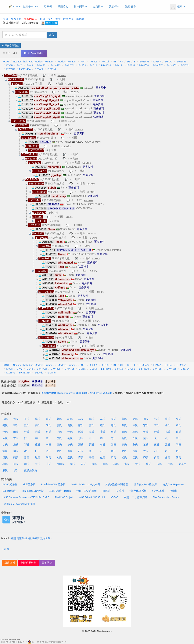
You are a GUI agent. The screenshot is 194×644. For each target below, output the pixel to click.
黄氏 (124, 419)
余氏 (168, 425)
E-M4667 (158, 65)
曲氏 (168, 458)
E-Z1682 (39, 69)
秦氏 (70, 451)
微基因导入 (31, 19)
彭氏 (81, 425)
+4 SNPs (79, 130)
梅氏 (94, 464)
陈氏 (48, 419)
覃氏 (178, 425)
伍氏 (157, 445)
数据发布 (131, 7)
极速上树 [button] (10, 563)
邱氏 (113, 445)
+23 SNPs (74, 92)
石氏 (103, 451)
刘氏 (16, 419)
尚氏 (135, 451)
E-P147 (157, 62)
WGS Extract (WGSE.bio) (92, 497)
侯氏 (146, 432)
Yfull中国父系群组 (87, 491)
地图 (53, 75)
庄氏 (16, 445)
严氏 (168, 451)
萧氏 (59, 419)
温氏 (48, 464)
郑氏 (113, 425)
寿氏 (81, 458)
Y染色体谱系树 (138, 491)
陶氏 (48, 458)
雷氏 (27, 458)
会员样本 (98, 7)
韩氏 (135, 432)
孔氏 (168, 432)
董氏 (146, 445)
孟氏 (168, 445)
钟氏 (157, 432)
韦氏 (38, 438)
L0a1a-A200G (76, 142)
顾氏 (113, 451)
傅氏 (178, 458)
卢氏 (48, 432)
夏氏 (92, 451)
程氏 (103, 425)
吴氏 (113, 419)
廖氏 (16, 451)
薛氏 (81, 451)
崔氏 (103, 432)
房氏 (124, 445)
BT (115, 62)
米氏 (127, 464)
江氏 (135, 458)
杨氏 (70, 419)
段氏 (5, 464)
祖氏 (124, 458)
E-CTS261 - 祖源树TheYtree (26, 7)
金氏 (5, 432)
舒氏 (38, 451)
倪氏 (159, 464)
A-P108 (105, 62)
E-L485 (82, 65)
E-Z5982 (11, 69)
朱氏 (168, 419)
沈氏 (5, 445)
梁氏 (27, 425)
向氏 (59, 458)
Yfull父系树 (29, 484)
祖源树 (106, 491)
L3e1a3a (96, 354)
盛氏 (16, 464)
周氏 (146, 419)
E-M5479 (144, 62)
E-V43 (30, 65)
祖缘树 (174, 491)
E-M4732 (42, 65)
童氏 (59, 445)
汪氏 (81, 445)
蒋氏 (124, 438)
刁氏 (157, 451)
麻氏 (5, 470)
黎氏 (103, 438)
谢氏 (70, 425)
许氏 (135, 425)
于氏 (70, 432)
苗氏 (48, 438)
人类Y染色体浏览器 (117, 484)
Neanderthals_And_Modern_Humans (33, 62)
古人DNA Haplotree (173, 484)
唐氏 (59, 425)
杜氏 (27, 432)
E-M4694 (106, 65)
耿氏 (116, 464)
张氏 (5, 419)
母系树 (48, 7)
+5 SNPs (68, 217)
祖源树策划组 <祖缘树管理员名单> (31, 538)
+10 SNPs (89, 200)
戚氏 (103, 458)
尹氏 (124, 451)
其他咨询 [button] (47, 563)
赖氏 (81, 438)
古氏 (146, 451)
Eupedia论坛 (9, 491)
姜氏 (70, 438)
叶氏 (92, 438)
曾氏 (16, 438)
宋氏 (146, 425)
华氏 (16, 470)
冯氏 (59, 432)
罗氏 (27, 438)
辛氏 (92, 458)
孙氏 (135, 419)
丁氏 (157, 425)
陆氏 (38, 432)
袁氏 (157, 438)
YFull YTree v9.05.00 (101, 393)
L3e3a (93, 325)
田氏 (16, 432)
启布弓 (182, 464)
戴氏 (92, 419)
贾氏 (59, 438)
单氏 (103, 445)
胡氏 (48, 425)
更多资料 (101, 88)
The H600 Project (64, 497)
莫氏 (92, 432)
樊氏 (73, 464)
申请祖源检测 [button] (28, 563)
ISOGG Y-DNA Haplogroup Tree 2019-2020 (64, 393)
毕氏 (48, 445)
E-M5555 (181, 62)
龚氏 (59, 451)
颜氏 (27, 464)
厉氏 (170, 464)
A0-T (83, 62)
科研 (42, 19)
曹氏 (92, 425)
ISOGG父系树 (10, 484)
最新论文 (63, 7)
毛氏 (48, 451)
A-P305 (94, 62)
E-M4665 (172, 65)
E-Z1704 (185, 65)
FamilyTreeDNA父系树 (53, 484)
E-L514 (93, 65)
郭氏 (16, 425)
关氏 (38, 464)
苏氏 (5, 438)
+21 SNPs (86, 163)
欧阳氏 (61, 464)
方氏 (113, 438)
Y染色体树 (158, 491)
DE (129, 62)
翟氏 (105, 464)
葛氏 (149, 464)
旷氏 (113, 458)
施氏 (5, 451)
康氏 (38, 445)
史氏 (70, 445)
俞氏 (157, 458)
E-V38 (10, 65)
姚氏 (124, 432)
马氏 (81, 419)
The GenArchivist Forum (166, 497)
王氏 (27, 419)
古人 (50, 19)
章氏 (138, 464)
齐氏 (146, 458)
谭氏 (27, 451)
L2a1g (115, 350)
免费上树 (16, 19)
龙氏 (135, 445)
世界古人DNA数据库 (145, 484)
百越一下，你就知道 (136, 497)
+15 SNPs (91, 234)
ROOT (6, 62)
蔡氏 (124, 425)
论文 (58, 19)
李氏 (38, 419)
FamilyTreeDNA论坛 (33, 491)
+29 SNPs (66, 146)
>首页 (6, 549)
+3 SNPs (72, 121)
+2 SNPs (62, 75)
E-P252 (131, 65)
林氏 (157, 419)
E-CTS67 (52, 69)
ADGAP (114, 497)
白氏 (178, 438)
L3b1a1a (82, 204)
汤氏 (5, 458)
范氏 (146, 438)
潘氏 (81, 432)
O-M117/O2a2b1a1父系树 (86, 484)
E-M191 (119, 65)
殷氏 (38, 458)
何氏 (5, 425)
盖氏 (70, 458)
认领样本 (99, 117)
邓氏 (27, 445)
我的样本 (114, 7)
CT (122, 62)
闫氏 (178, 445)
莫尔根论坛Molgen (60, 491)
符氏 (84, 464)
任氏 (135, 438)
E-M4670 (144, 65)
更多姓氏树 (31, 470)
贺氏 (178, 451)
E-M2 (20, 65)
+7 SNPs (69, 84)
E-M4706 (69, 65)
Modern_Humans (67, 62)
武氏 (168, 438)
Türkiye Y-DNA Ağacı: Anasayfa (19, 504)
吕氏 (113, 432)
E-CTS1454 (25, 69)
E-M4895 (56, 65)
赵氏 (103, 419)
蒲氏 (16, 458)
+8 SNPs (91, 192)
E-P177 (169, 62)
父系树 (120, 491)
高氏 (38, 425)
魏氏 (178, 432)
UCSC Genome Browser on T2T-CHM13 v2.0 (26, 497)
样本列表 (80, 7)
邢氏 (92, 445)
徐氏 (178, 419)
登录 (178, 7)
